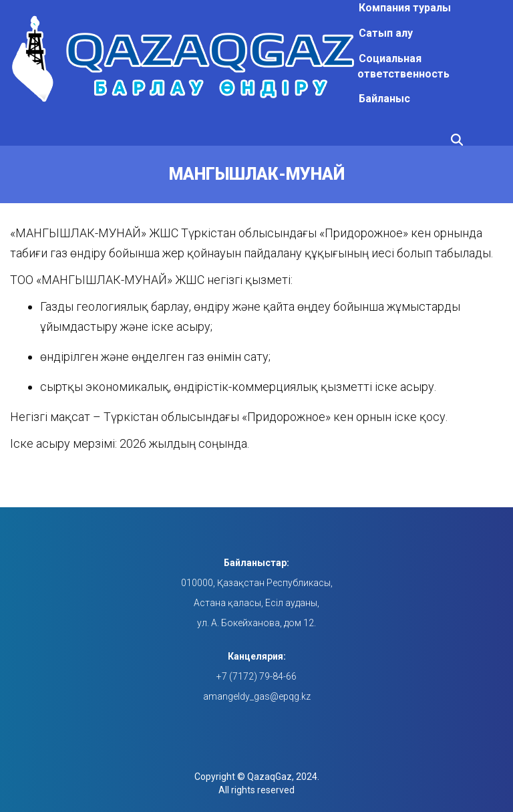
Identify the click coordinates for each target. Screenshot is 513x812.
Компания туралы (405, 8)
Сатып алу (386, 33)
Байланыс (384, 99)
